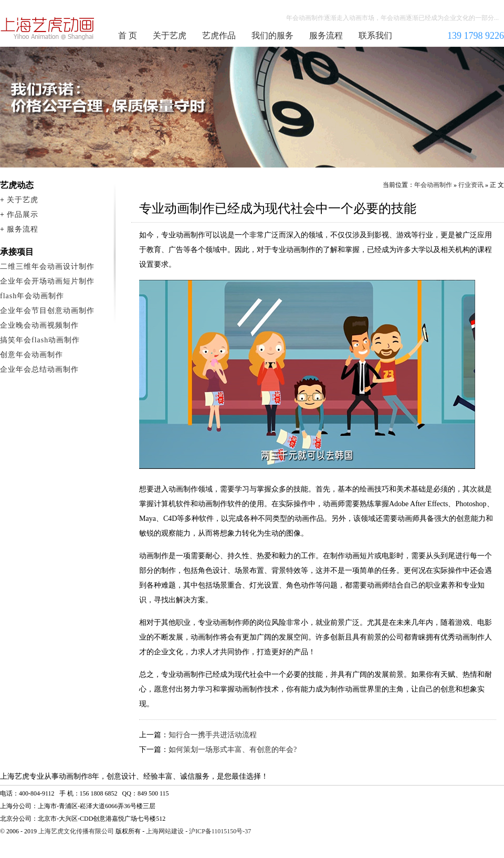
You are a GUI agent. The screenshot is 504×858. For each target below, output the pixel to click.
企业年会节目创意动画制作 (47, 311)
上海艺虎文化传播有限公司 (76, 831)
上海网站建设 (165, 831)
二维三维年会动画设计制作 (47, 266)
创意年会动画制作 (31, 355)
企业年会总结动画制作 (39, 369)
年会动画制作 (48, 28)
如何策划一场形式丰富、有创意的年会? (233, 750)
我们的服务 (272, 35)
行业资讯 (471, 185)
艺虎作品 (219, 35)
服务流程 (326, 35)
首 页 (128, 35)
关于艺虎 (170, 35)
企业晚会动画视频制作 (39, 325)
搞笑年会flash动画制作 (40, 340)
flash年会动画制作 (32, 296)
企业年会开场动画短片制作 (47, 281)
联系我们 (375, 35)
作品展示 (23, 214)
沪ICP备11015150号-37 (220, 831)
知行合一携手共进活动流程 (213, 735)
